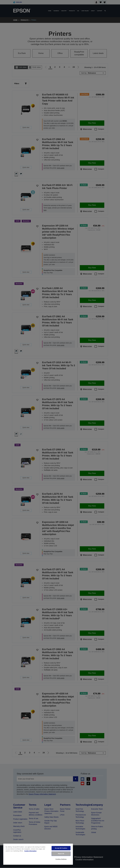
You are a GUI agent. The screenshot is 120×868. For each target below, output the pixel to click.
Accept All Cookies (61, 848)
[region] (38, 854)
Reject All (61, 854)
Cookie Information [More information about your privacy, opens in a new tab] (30, 851)
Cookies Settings (61, 859)
